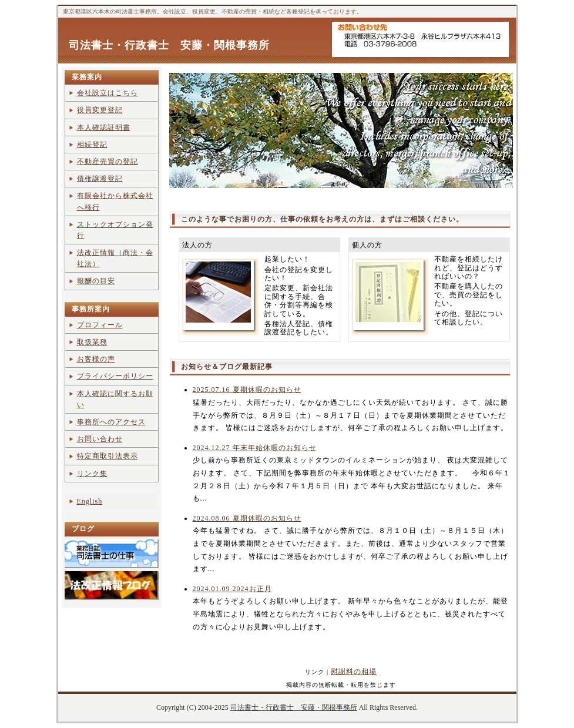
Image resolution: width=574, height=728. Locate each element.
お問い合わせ (100, 439)
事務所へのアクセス (111, 422)
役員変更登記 (100, 110)
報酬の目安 (96, 281)
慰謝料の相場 (354, 672)
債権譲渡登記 (100, 179)
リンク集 (92, 474)
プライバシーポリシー (115, 376)
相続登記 (92, 145)
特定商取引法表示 (108, 456)
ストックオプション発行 (115, 230)
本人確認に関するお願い (115, 399)
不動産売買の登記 (108, 162)
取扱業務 (92, 342)
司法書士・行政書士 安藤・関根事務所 (169, 45)
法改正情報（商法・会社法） (115, 258)
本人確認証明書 (104, 128)
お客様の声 (96, 359)
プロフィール (100, 325)
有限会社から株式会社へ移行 (115, 201)
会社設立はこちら (108, 93)
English (90, 501)
